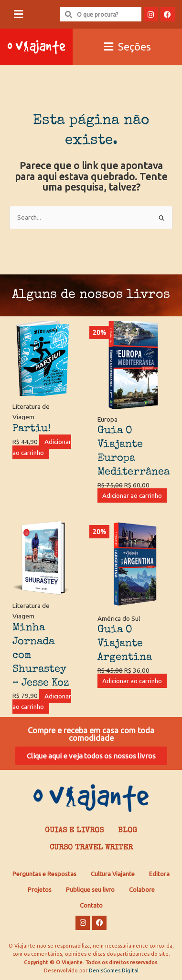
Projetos (40, 889)
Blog (128, 831)
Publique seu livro (90, 889)
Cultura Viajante (113, 874)
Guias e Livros (74, 831)
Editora (159, 874)
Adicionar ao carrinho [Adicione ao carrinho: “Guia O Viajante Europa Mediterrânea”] (132, 495)
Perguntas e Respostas (44, 874)
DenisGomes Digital (114, 970)
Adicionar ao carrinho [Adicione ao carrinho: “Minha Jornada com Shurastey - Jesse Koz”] (42, 701)
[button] (18, 15)
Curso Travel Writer (91, 848)
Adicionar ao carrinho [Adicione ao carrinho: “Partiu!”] (42, 447)
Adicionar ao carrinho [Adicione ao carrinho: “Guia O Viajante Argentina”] (132, 681)
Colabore (142, 889)
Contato (91, 905)
